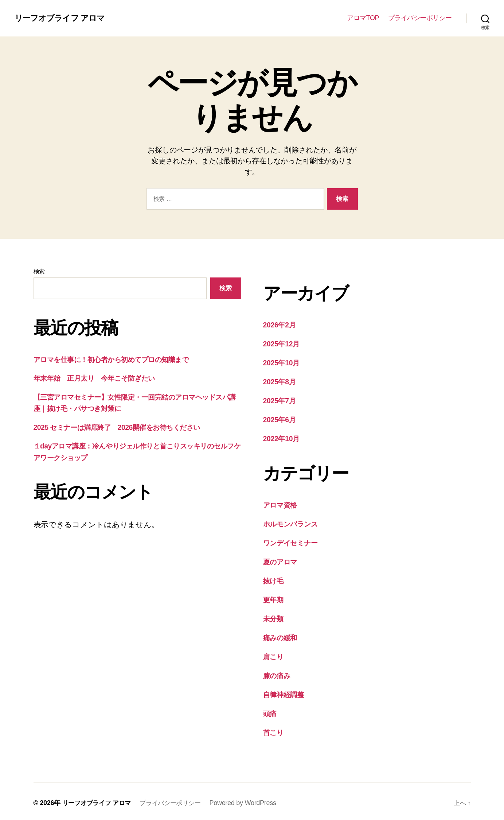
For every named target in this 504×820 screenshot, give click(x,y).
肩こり (275, 654)
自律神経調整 (286, 691)
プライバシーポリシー (420, 18)
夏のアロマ (283, 560)
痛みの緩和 (282, 635)
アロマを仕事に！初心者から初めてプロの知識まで (122, 359)
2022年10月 (283, 437)
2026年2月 (281, 325)
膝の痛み (279, 673)
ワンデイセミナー (295, 541)
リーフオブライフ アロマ (64, 18)
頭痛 (271, 710)
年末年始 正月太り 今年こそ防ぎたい (102, 378)
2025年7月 (281, 400)
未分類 (274, 616)
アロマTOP (363, 18)
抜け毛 (275, 578)
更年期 (274, 597)
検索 (39, 271)
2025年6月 (281, 418)
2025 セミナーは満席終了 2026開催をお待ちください (127, 427)
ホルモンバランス (295, 522)
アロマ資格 (283, 503)
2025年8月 (281, 381)
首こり (275, 729)
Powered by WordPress (251, 799)
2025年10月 (283, 362)
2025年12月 (283, 343)
